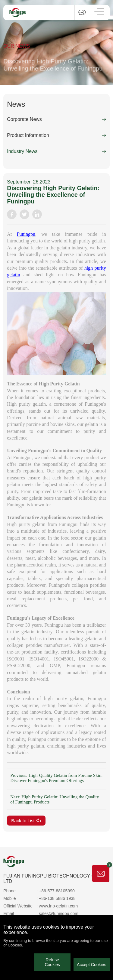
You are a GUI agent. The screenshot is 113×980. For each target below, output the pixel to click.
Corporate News (24, 119)
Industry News (22, 151)
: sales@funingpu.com (57, 913)
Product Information (28, 135)
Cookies (15, 945)
